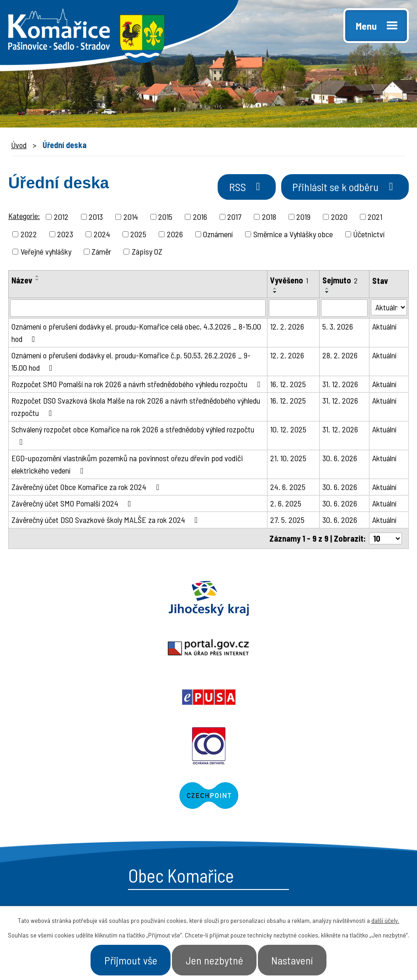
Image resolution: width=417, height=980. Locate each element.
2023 (65, 235)
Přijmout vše (125, 959)
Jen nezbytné (215, 959)
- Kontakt (334, 827)
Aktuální (384, 328)
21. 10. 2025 (288, 459)
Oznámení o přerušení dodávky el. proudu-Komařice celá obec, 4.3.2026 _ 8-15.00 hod (136, 334)
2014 (131, 218)
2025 (138, 235)
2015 (165, 218)
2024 (102, 235)
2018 (269, 218)
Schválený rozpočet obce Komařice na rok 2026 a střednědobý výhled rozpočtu (133, 437)
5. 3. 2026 (338, 328)
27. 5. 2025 (287, 521)
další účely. (385, 919)
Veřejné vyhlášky (46, 253)
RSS (237, 189)
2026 (175, 235)
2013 (96, 218)
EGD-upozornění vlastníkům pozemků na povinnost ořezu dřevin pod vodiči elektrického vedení (127, 466)
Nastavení (298, 959)
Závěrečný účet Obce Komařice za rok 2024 (87, 488)
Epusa (347, 600)
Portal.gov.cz (208, 600)
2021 (375, 218)
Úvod (19, 145)
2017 (234, 218)
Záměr (101, 253)
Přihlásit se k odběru (341, 189)
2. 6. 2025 (286, 505)
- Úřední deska (251, 811)
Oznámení (218, 235)
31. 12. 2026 (340, 385)
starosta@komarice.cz (84, 773)
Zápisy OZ (147, 253)
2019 (303, 218)
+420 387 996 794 (73, 794)
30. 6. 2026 (340, 459)
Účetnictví (369, 235)
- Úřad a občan (345, 811)
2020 (339, 218)
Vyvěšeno (289, 282)
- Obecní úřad (248, 795)
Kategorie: (24, 217)
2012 (61, 218)
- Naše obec (339, 795)
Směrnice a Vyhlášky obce (293, 235)
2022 (29, 235)
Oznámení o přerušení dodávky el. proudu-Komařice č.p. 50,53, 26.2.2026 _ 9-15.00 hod (131, 363)
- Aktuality (242, 827)
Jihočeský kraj (69, 600)
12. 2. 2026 (287, 328)
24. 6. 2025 (288, 488)
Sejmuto (340, 282)
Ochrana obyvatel (104, 649)
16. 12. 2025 (288, 385)
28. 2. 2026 (340, 357)
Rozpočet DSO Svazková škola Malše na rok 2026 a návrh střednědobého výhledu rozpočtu (136, 408)
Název (22, 282)
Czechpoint (313, 649)
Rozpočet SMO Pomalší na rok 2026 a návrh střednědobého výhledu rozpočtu (138, 385)
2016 (200, 218)
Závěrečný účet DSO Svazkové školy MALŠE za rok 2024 (107, 521)
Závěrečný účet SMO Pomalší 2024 (73, 505)
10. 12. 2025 (288, 431)
